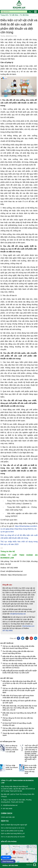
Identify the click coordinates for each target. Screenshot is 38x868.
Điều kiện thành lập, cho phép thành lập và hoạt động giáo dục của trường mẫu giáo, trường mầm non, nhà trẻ (20, 708)
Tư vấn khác (14, 15)
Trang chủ (4, 15)
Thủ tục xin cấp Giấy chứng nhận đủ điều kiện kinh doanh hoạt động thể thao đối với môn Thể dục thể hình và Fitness (20, 666)
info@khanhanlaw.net (18, 614)
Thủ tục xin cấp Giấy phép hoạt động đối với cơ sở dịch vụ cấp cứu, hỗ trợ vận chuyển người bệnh (20, 690)
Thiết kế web (30, 865)
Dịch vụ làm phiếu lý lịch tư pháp (12, 831)
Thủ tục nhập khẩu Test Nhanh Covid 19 (12, 767)
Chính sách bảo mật (8, 817)
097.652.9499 (7, 631)
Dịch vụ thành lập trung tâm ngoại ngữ (14, 825)
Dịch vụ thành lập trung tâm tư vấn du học (13, 828)
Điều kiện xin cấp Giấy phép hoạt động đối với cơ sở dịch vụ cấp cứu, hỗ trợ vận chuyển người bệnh (20, 683)
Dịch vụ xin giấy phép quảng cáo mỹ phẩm (13, 837)
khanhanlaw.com (28, 626)
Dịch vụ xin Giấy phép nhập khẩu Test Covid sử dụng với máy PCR (31, 769)
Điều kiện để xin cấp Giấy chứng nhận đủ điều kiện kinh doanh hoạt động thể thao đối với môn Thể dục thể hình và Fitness (20, 658)
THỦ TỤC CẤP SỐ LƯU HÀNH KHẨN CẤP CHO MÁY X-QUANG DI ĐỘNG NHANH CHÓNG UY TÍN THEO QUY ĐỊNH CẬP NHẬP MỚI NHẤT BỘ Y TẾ (31, 753)
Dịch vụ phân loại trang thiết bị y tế (13, 833)
